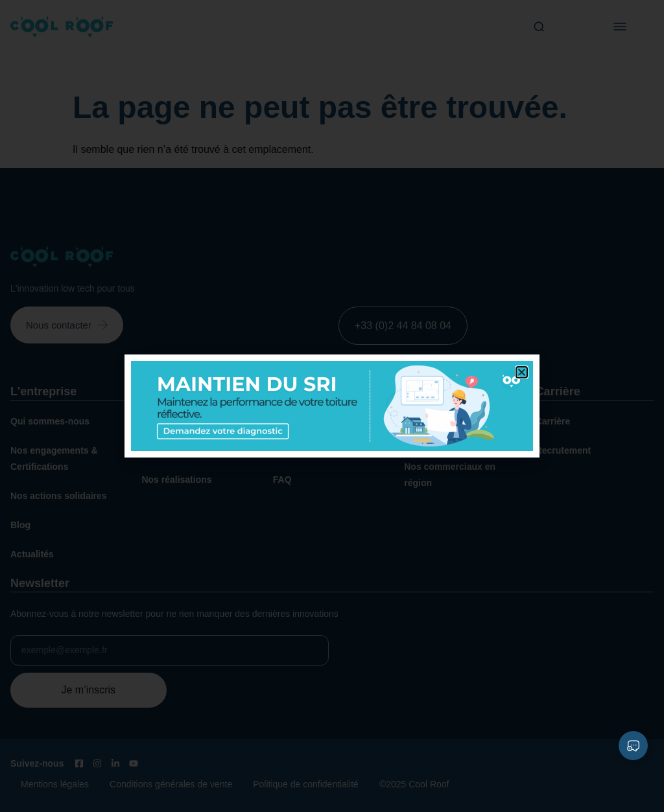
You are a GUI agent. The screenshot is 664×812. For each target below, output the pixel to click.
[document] (332, 406)
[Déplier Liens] (633, 746)
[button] (522, 372)
